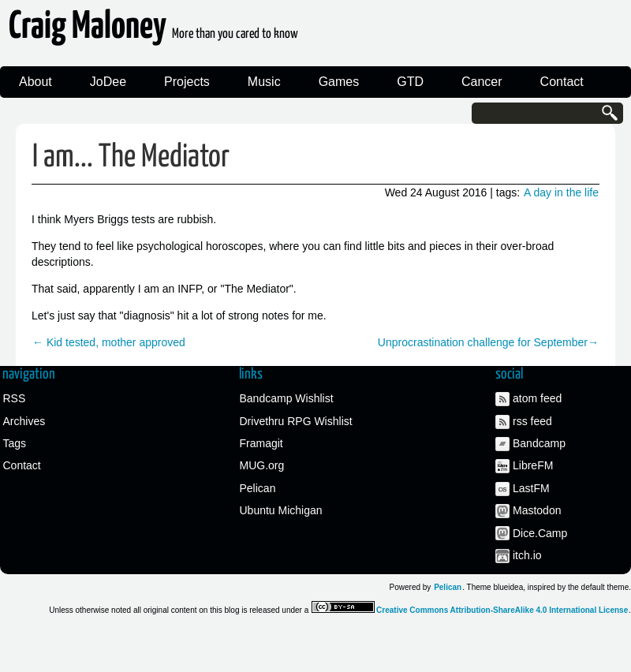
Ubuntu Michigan (281, 510)
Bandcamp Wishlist (287, 398)
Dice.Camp (540, 533)
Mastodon (537, 510)
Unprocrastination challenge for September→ (488, 342)
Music (264, 82)
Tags (15, 443)
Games (339, 82)
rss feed (532, 421)
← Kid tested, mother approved (109, 342)
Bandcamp (539, 443)
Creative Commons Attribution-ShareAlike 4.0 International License (502, 610)
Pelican (258, 488)
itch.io (527, 555)
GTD (410, 82)
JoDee (108, 82)
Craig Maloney (153, 31)
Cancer (482, 82)
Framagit (261, 443)
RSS (15, 398)
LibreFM (533, 465)
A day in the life (561, 192)
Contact (562, 82)
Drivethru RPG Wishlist (296, 421)
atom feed (537, 398)
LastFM (531, 488)
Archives (24, 421)
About (35, 82)
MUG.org (262, 465)
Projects (187, 82)
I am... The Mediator (131, 157)
